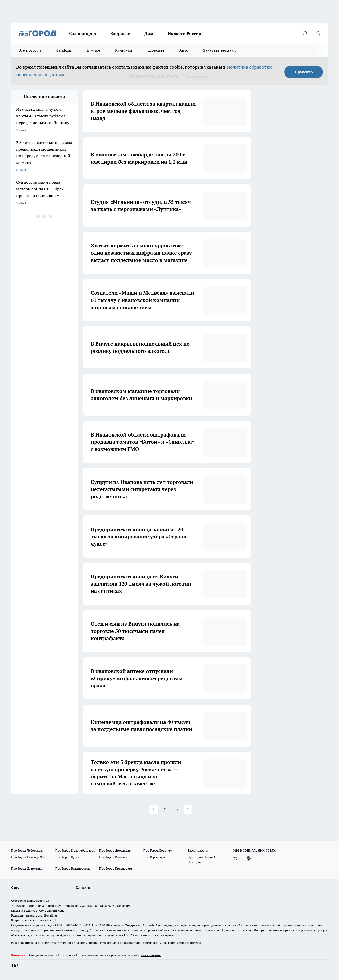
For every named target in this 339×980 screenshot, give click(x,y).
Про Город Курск (67, 857)
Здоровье (120, 33)
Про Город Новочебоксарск (75, 850)
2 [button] (165, 809)
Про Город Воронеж (158, 850)
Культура (124, 50)
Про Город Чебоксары (27, 850)
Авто (184, 50)
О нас (15, 887)
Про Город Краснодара (116, 868)
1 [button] (153, 809)
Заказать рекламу (220, 50)
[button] (188, 810)
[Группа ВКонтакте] (236, 858)
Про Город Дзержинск (27, 868)
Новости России (185, 33)
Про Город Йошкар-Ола (28, 857)
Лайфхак (64, 50)
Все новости (30, 50)
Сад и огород (83, 33)
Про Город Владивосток (72, 868)
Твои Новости (198, 850)
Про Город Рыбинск (113, 857)
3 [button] (177, 809)
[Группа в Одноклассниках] (249, 858)
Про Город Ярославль (115, 850)
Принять (304, 72)
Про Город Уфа (154, 857)
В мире (94, 50)
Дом (149, 33)
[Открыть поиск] (305, 33)
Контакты (83, 887)
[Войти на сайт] (318, 33)
